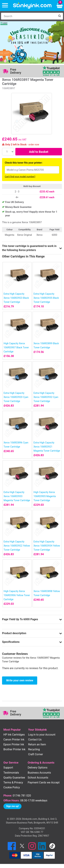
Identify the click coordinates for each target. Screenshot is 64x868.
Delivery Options (37, 768)
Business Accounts (39, 773)
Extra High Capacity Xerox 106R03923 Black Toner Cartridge (16, 298)
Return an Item (37, 744)
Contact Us (35, 740)
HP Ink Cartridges (14, 735)
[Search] (29, 16)
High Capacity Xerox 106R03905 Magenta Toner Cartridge (45, 496)
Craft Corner (36, 754)
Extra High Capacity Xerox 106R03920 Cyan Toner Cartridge (16, 397)
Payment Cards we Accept (44, 782)
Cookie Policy (12, 787)
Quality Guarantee (14, 778)
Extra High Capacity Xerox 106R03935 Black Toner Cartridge (46, 298)
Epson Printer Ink (14, 744)
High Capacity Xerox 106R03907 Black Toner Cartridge (16, 347)
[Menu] (5, 6)
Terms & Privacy (13, 782)
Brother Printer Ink (14, 749)
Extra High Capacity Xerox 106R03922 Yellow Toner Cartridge (17, 546)
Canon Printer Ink (14, 740)
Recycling (34, 749)
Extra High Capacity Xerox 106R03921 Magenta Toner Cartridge (47, 447)
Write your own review (20, 680)
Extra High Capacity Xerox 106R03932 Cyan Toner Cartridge (46, 397)
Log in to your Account (42, 735)
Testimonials (11, 773)
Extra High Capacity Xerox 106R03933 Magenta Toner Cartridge (17, 496)
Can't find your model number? (20, 177)
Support (8, 768)
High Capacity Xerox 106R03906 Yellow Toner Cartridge (17, 595)
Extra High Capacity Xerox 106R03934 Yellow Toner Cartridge (47, 546)
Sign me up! (12, 806)
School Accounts (38, 778)
